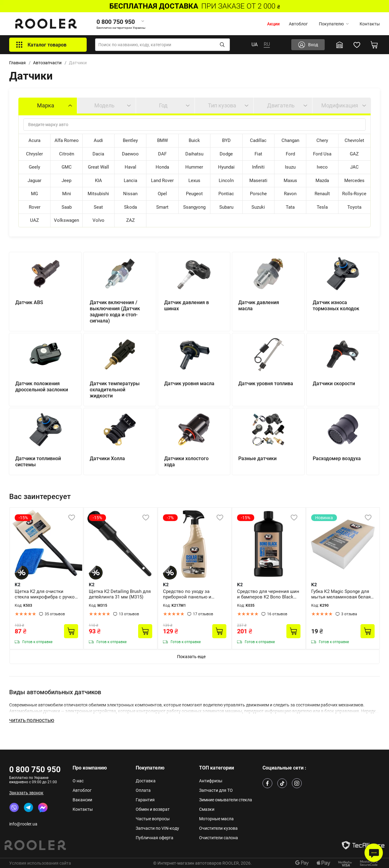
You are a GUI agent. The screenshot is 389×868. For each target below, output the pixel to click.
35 (55, 614)
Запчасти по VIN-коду (157, 828)
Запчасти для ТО (216, 790)
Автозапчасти (47, 63)
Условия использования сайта (40, 863)
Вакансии (82, 800)
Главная (17, 63)
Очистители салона (219, 838)
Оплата (143, 790)
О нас (78, 781)
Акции (273, 24)
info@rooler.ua (23, 824)
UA (255, 45)
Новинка (324, 518)
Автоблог (298, 24)
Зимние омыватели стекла (226, 800)
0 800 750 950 (35, 769)
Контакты (370, 24)
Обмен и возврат (153, 809)
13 (129, 614)
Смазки (207, 809)
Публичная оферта (155, 838)
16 (277, 614)
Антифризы (211, 781)
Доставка (146, 781)
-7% (170, 518)
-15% (23, 518)
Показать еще (191, 657)
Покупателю (334, 24)
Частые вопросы (153, 819)
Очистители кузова (218, 828)
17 (203, 614)
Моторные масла (216, 819)
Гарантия (145, 800)
